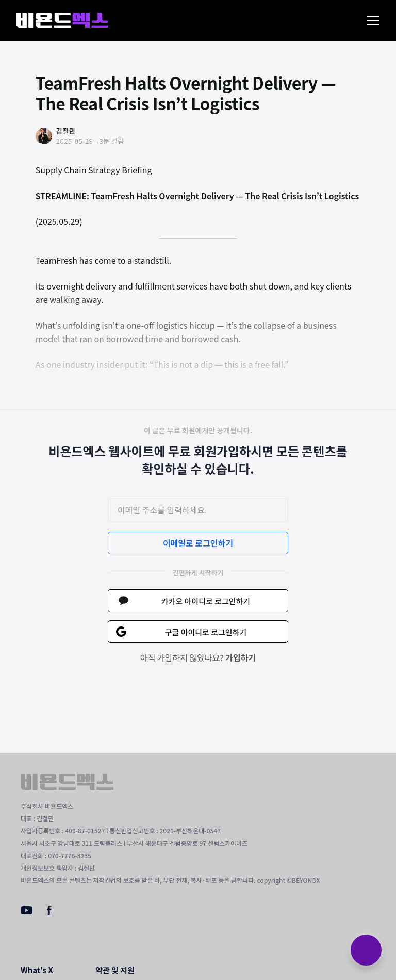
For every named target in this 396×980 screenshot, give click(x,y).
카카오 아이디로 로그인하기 (206, 601)
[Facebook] (49, 912)
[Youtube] (27, 911)
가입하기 (241, 657)
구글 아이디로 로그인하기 (206, 632)
